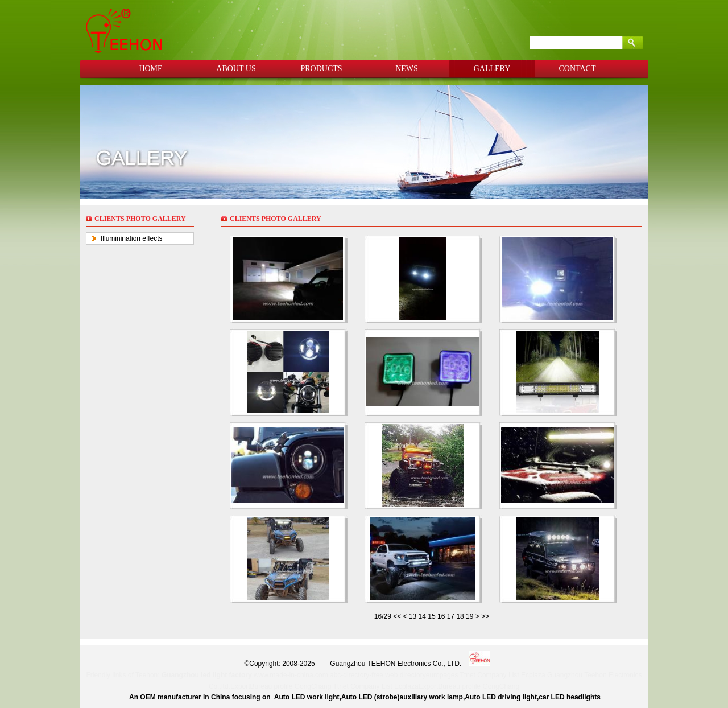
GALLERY (492, 69)
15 (431, 616)
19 (470, 616)
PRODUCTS (321, 69)
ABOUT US (236, 69)
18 (460, 616)
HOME (150, 69)
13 (413, 616)
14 (422, 616)
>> (485, 616)
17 (451, 616)
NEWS (407, 69)
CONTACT (578, 69)
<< (398, 616)
